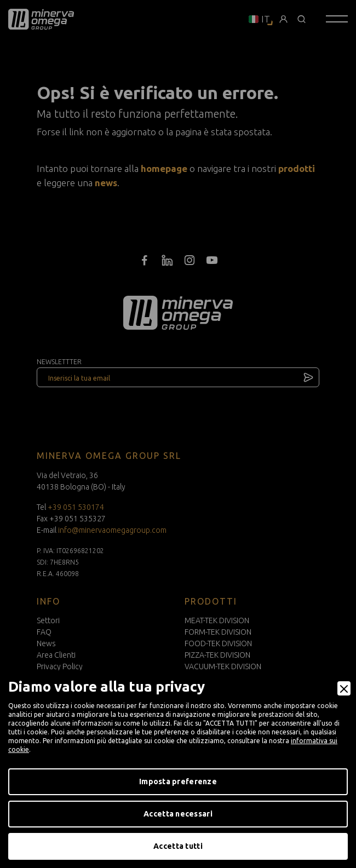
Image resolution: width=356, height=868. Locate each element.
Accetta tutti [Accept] (178, 846)
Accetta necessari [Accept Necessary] (178, 814)
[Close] (344, 688)
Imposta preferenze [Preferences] (178, 781)
